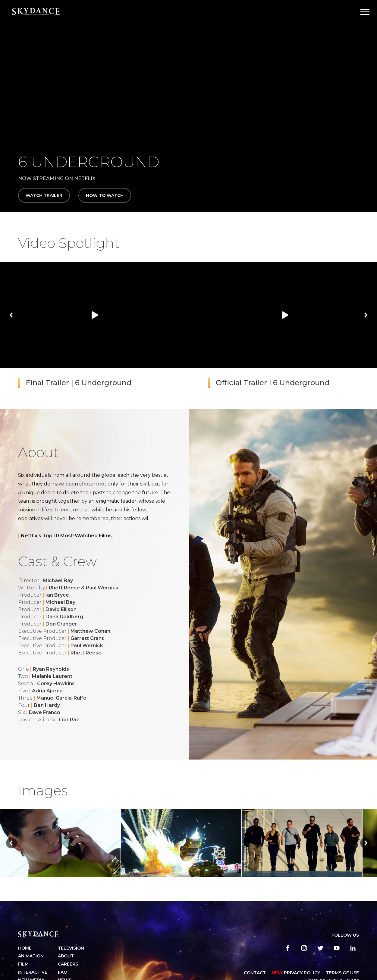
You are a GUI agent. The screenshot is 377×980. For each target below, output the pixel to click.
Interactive (33, 972)
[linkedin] (353, 948)
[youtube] (337, 948)
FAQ (63, 972)
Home (25, 948)
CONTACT (255, 973)
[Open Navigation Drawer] (365, 12)
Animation (31, 956)
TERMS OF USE (342, 973)
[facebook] (288, 948)
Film (23, 964)
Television (71, 948)
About (66, 956)
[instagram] (304, 948)
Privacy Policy (296, 973)
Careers (68, 964)
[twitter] (320, 948)
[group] (95, 329)
